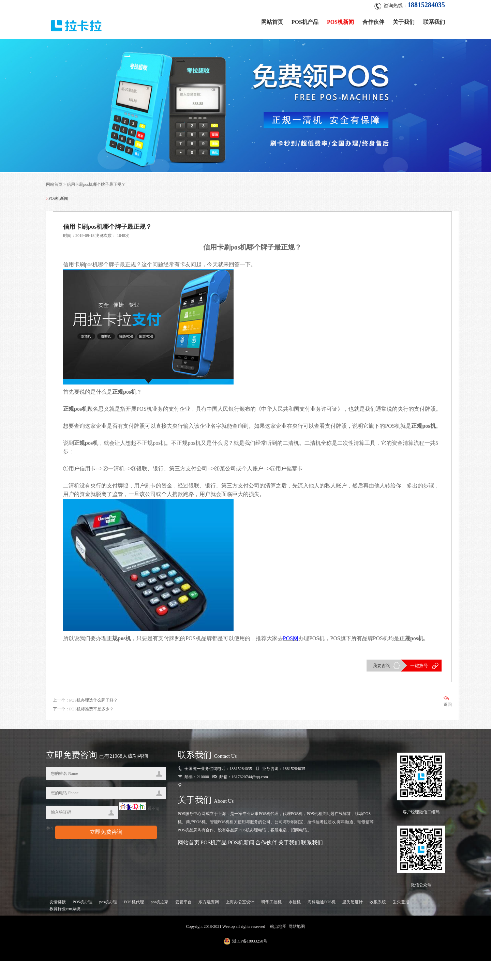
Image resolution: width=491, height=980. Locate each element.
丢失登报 (401, 921)
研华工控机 (271, 921)
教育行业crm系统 (65, 928)
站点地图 (278, 945)
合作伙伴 (373, 21)
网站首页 (272, 21)
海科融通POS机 (322, 921)
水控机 (295, 921)
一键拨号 (419, 684)
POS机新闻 (340, 21)
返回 (448, 720)
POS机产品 (305, 21)
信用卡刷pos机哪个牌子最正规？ (96, 185)
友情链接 (58, 921)
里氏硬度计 (353, 921)
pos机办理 (108, 921)
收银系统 (378, 921)
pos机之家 (160, 921)
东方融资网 (209, 921)
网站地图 (297, 945)
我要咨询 (381, 684)
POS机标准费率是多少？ (91, 727)
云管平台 (183, 921)
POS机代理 (134, 921)
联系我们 (434, 21)
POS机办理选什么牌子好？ (93, 719)
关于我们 (404, 21)
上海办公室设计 (240, 921)
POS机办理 (83, 921)
